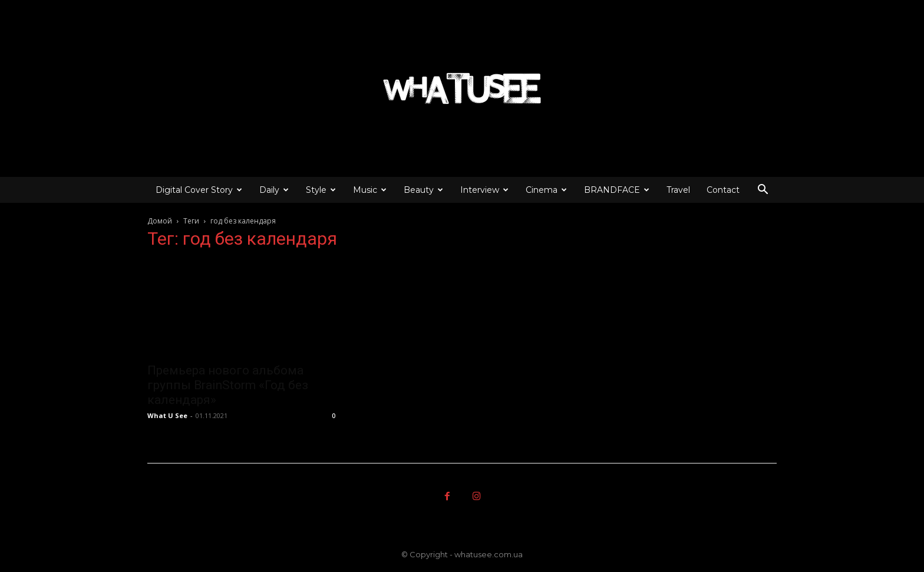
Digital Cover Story (199, 190)
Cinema (546, 190)
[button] (763, 191)
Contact (723, 190)
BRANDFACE (617, 190)
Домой (160, 221)
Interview (484, 190)
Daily (274, 190)
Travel (678, 190)
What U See (167, 415)
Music (370, 190)
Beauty (423, 190)
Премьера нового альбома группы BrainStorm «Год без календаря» (228, 385)
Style (321, 190)
